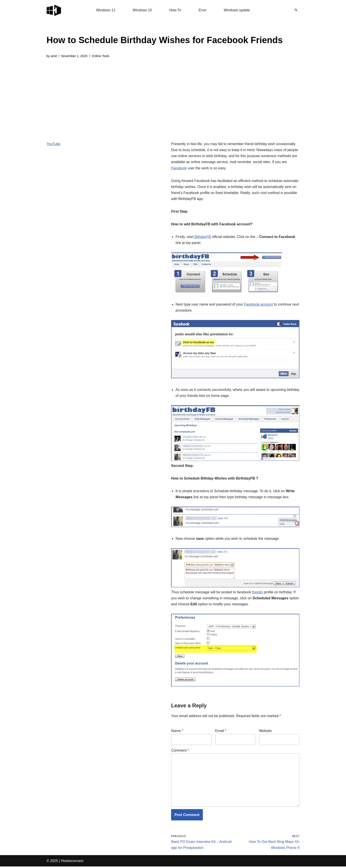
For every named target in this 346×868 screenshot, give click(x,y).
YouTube (54, 144)
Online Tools (101, 56)
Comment (180, 751)
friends (258, 593)
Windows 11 (106, 10)
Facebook (179, 168)
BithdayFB (202, 237)
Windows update (237, 10)
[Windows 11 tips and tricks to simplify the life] (54, 10)
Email (221, 732)
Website (265, 732)
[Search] (296, 10)
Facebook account (259, 305)
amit (54, 56)
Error (203, 10)
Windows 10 (142, 10)
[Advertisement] (165, 96)
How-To (175, 10)
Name (177, 732)
